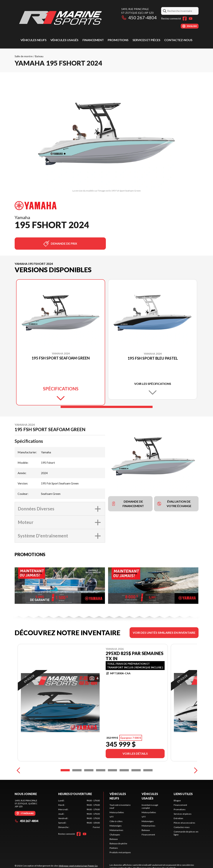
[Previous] (18, 770)
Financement (93, 40)
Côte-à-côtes (116, 821)
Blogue (177, 800)
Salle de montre (24, 56)
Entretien (178, 818)
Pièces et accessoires (184, 823)
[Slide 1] (107, 407)
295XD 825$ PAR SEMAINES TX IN (134, 656)
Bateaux (114, 839)
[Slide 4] (101, 770)
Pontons (114, 848)
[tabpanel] (79, 814)
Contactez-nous (178, 40)
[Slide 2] (77, 770)
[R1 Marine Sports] (61, 18)
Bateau (39, 56)
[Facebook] (185, 19)
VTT (112, 817)
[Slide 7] (136, 770)
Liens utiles (183, 794)
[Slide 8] (148, 770)
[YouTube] (191, 19)
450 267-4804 (139, 18)
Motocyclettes (117, 812)
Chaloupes (115, 835)
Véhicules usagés (64, 40)
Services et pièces (146, 40)
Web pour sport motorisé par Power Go (78, 866)
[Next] (195, 770)
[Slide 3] (89, 770)
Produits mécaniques (120, 852)
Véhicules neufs (34, 40)
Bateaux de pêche (118, 843)
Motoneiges (116, 826)
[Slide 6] (124, 770)
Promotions (118, 40)
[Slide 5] (113, 770)
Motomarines (116, 830)
